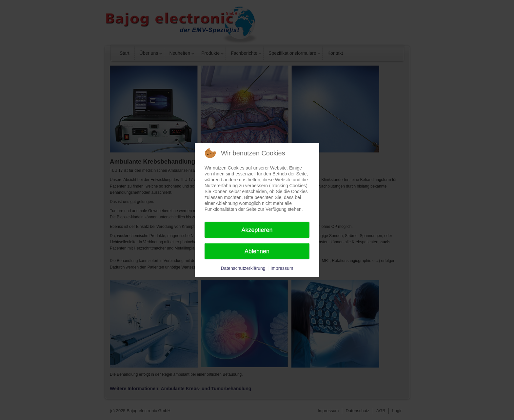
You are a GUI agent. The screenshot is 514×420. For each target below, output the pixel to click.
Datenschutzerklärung (243, 268)
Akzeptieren (257, 230)
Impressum (282, 268)
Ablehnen (257, 251)
